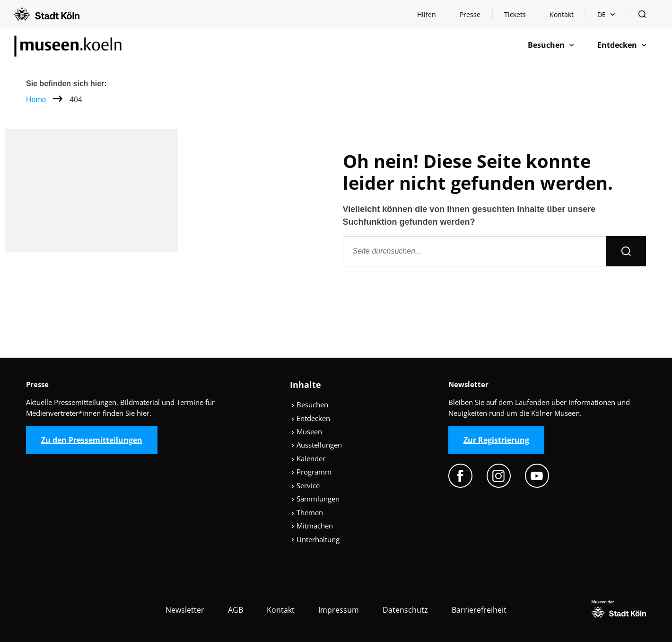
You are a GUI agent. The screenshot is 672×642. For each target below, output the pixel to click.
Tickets (515, 14)
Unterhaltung (315, 539)
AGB (236, 610)
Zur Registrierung (496, 440)
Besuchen (310, 405)
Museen (306, 431)
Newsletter (185, 610)
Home (36, 100)
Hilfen (432, 17)
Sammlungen (315, 499)
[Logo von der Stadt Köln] (47, 14)
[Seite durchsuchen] (475, 251)
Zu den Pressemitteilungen (92, 440)
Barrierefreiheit (479, 610)
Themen (307, 512)
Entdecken (310, 418)
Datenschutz (405, 610)
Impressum (339, 610)
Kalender (308, 458)
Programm (311, 472)
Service (305, 485)
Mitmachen (312, 526)
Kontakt (562, 14)
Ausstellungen (316, 445)
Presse (470, 14)
